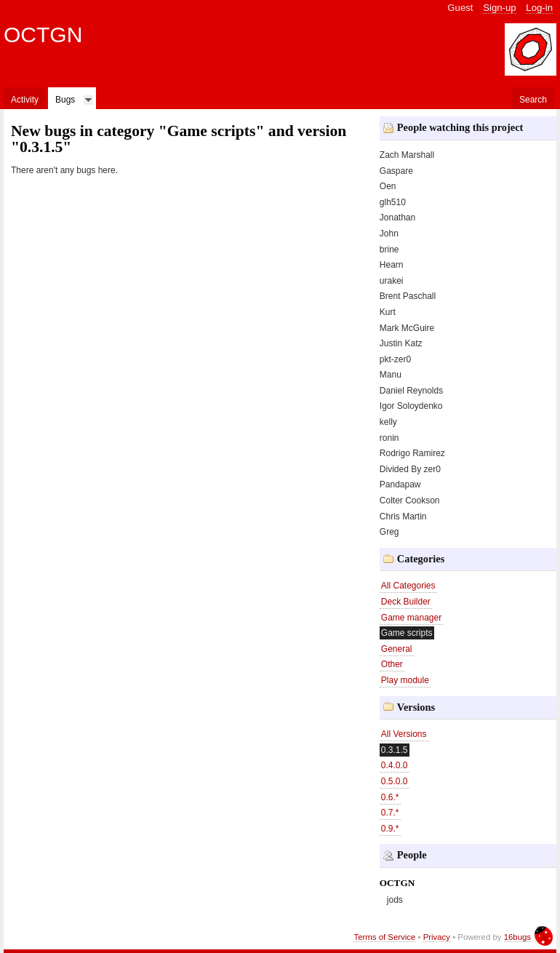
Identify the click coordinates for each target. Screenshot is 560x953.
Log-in (539, 8)
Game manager (411, 618)
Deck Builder (406, 602)
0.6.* (390, 797)
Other (392, 664)
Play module (405, 680)
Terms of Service (384, 937)
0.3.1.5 (395, 750)
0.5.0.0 (395, 781)
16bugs (517, 937)
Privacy (437, 937)
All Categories (408, 586)
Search (533, 100)
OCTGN (43, 35)
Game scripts (407, 633)
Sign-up (499, 8)
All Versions (404, 734)
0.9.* (390, 829)
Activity (25, 100)
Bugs (65, 100)
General (397, 649)
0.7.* (390, 813)
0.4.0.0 (395, 765)
